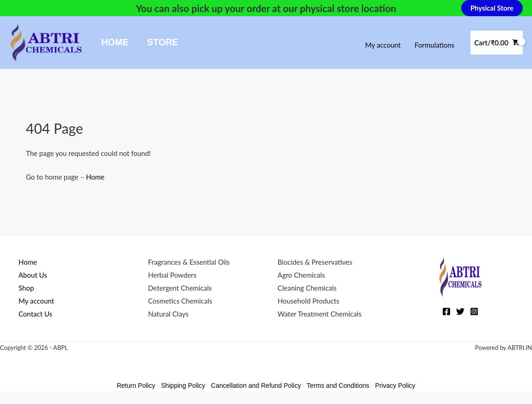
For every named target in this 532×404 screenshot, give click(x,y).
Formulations (434, 45)
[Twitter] (460, 311)
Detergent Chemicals (180, 288)
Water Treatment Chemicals (320, 314)
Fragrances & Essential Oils (189, 262)
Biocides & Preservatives (315, 262)
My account (383, 45)
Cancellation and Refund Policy (256, 385)
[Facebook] (446, 311)
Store (163, 42)
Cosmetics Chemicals (180, 301)
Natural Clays (168, 314)
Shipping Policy (183, 385)
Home (115, 42)
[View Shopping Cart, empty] (497, 43)
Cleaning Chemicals (307, 288)
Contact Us (35, 314)
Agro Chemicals (301, 275)
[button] (492, 8)
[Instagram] (474, 311)
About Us (33, 275)
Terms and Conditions (338, 385)
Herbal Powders (172, 275)
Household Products (308, 301)
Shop (26, 288)
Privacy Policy (395, 385)
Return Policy (136, 385)
